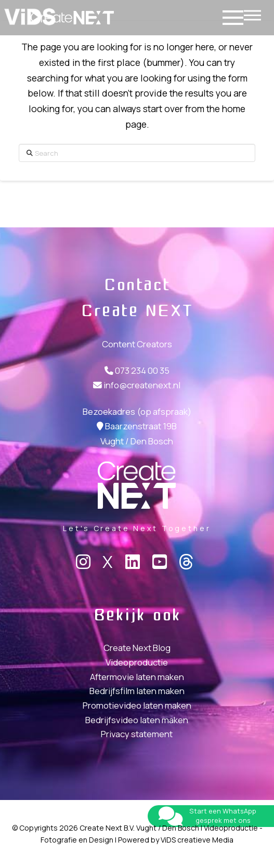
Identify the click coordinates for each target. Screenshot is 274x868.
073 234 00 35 (142, 370)
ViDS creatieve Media (197, 840)
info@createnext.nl (142, 385)
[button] (252, 12)
